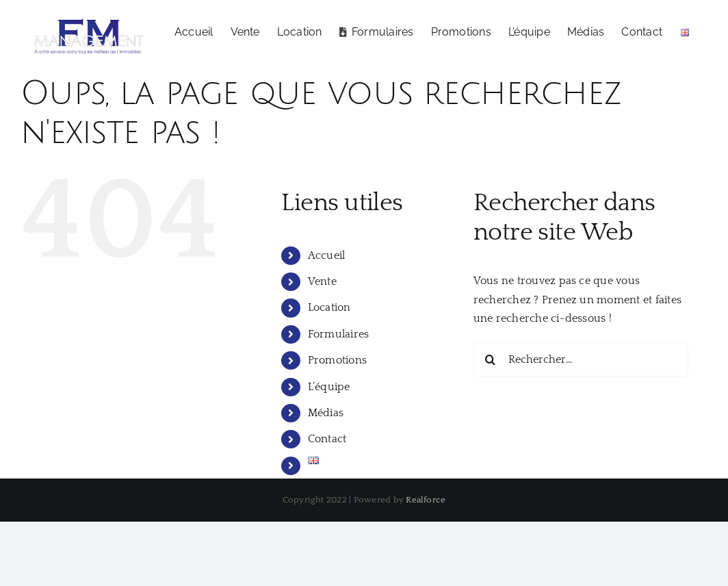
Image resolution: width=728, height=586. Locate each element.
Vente (322, 281)
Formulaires (339, 333)
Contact (327, 439)
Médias (326, 412)
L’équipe (329, 386)
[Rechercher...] (581, 359)
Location (329, 307)
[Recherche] (491, 359)
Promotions (337, 359)
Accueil (327, 255)
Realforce (426, 500)
